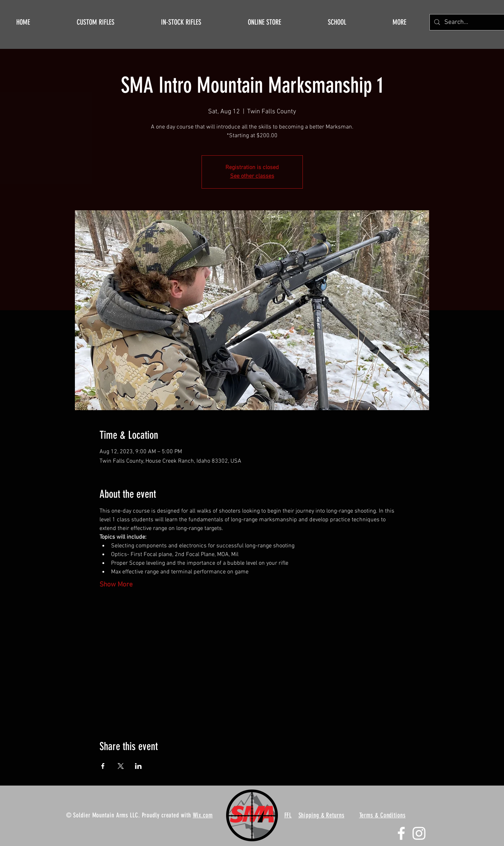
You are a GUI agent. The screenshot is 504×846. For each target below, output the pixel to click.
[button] (399, 22)
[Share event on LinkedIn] (138, 766)
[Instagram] (419, 833)
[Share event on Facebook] (103, 766)
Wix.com (203, 815)
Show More (116, 585)
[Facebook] (401, 833)
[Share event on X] (121, 766)
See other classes (252, 176)
